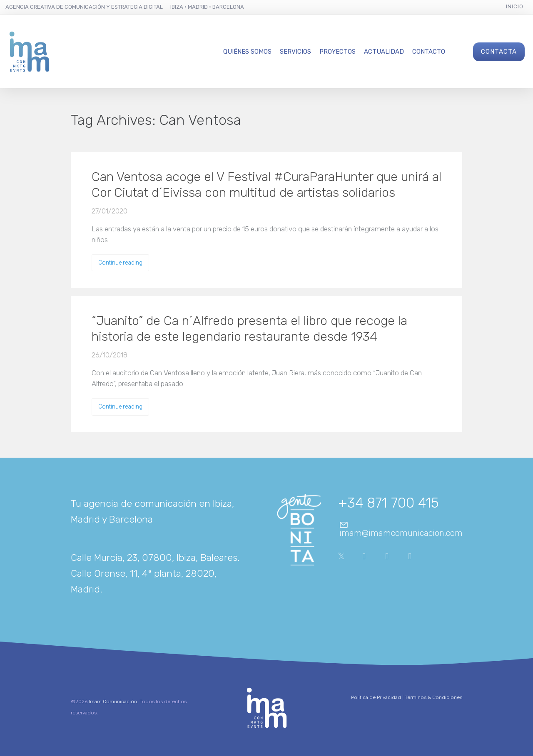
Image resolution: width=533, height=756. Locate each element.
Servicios (295, 52)
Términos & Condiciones (433, 697)
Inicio (515, 6)
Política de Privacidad (376, 697)
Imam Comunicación (113, 701)
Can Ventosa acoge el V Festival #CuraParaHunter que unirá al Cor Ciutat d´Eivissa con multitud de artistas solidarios (266, 185)
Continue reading (120, 263)
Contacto (429, 52)
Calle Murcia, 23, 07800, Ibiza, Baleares (154, 558)
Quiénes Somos (247, 52)
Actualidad (384, 52)
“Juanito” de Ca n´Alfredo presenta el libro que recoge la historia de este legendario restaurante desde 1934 (249, 329)
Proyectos (337, 52)
